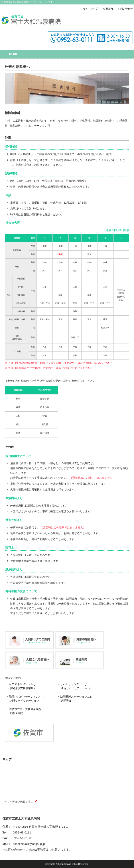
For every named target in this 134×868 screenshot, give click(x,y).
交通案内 (108, 9)
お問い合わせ (125, 9)
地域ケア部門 (13, 678)
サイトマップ (90, 9)
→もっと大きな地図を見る (19, 802)
